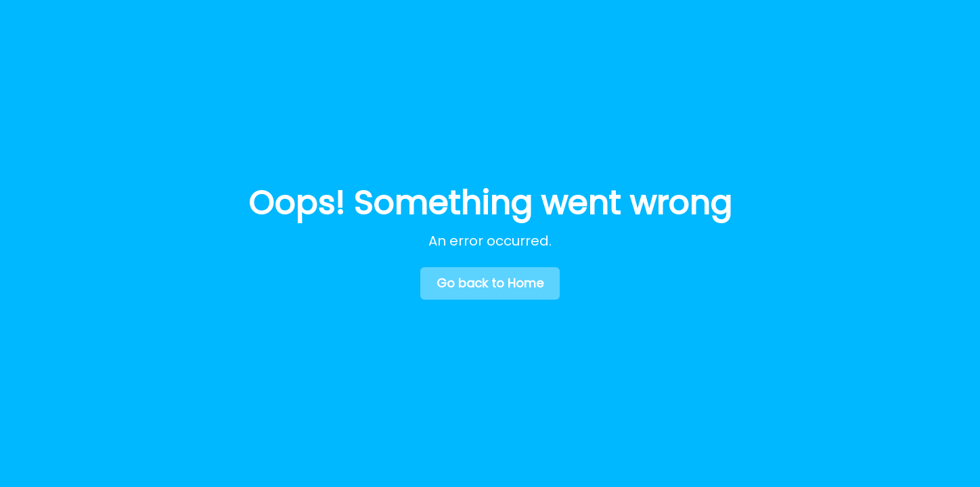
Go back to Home (490, 283)
